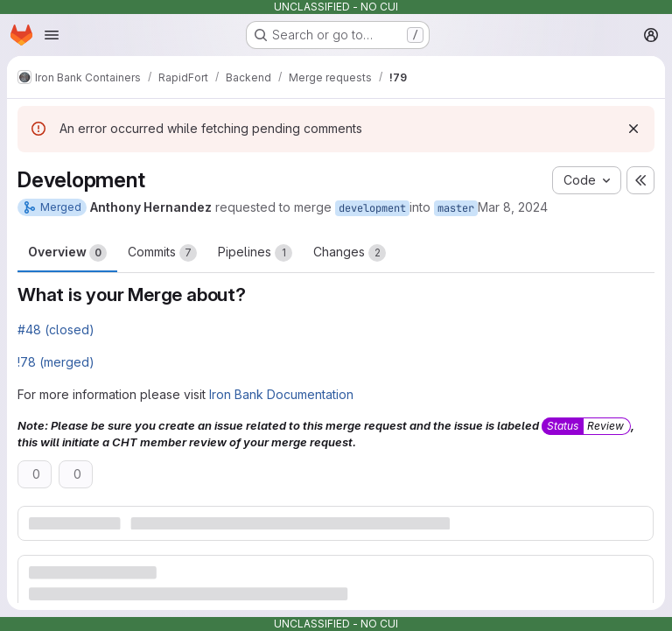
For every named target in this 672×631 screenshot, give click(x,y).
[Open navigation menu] (52, 35)
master (456, 208)
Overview (67, 253)
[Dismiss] (633, 129)
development (372, 208)
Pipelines (255, 253)
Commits (162, 253)
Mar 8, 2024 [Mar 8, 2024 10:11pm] (513, 207)
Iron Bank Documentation (281, 394)
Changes (350, 253)
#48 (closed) (56, 330)
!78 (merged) (56, 362)
